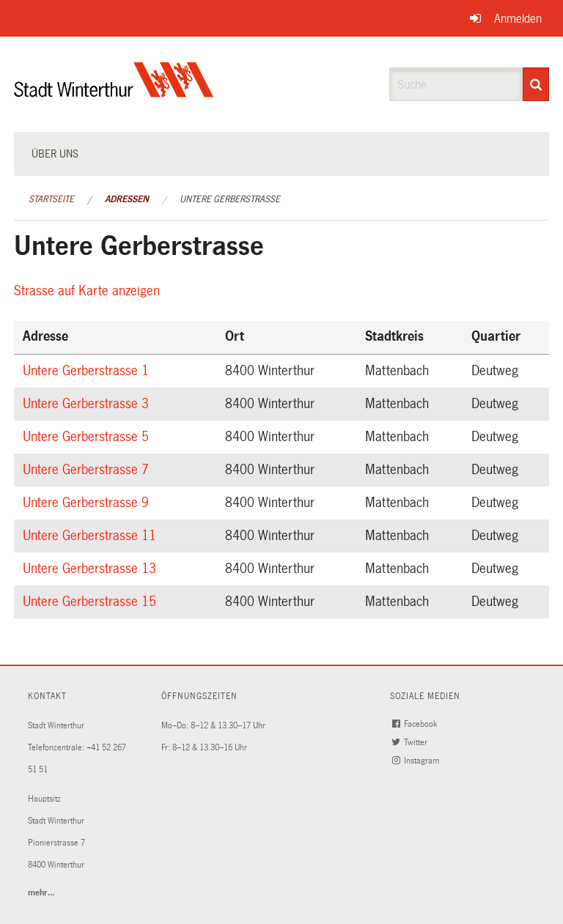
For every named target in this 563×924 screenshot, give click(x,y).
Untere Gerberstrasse (230, 199)
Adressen (127, 199)
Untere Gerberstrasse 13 (92, 569)
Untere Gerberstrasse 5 (88, 437)
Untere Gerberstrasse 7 (88, 470)
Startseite (51, 199)
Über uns (55, 154)
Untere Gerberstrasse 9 (88, 503)
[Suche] (536, 84)
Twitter (411, 743)
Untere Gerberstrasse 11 (92, 536)
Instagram (417, 761)
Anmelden (518, 19)
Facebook (416, 724)
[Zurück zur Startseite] (114, 92)
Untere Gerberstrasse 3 (88, 404)
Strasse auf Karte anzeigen (89, 291)
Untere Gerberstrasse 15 (92, 602)
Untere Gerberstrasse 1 (88, 371)
